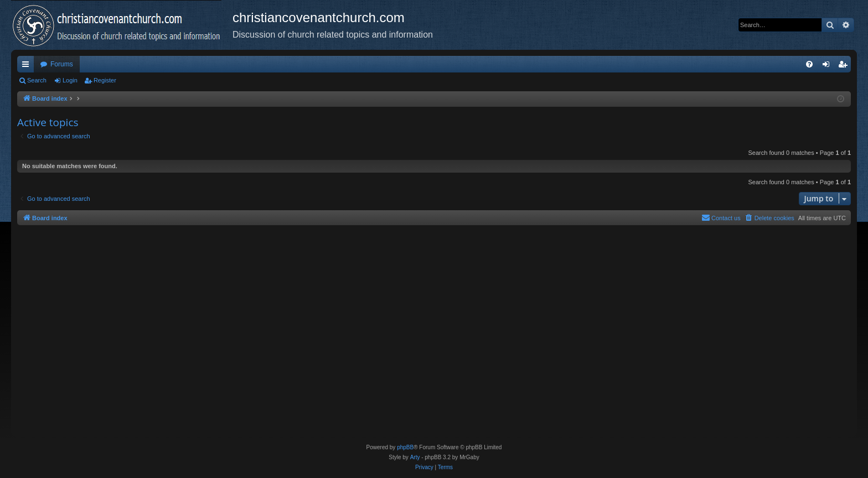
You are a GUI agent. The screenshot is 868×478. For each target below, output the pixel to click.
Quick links (28, 66)
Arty (415, 457)
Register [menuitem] (845, 66)
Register (105, 80)
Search (37, 80)
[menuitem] (809, 64)
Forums (62, 64)
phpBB (405, 447)
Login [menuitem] (828, 66)
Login (70, 80)
